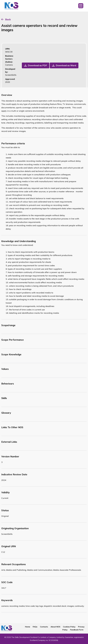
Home (28, 627)
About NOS (55, 627)
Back (8, 19)
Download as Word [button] (66, 65)
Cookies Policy (69, 627)
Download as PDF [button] (37, 65)
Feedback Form (77, 630)
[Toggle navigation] (81, 6)
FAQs (35, 627)
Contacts (44, 627)
